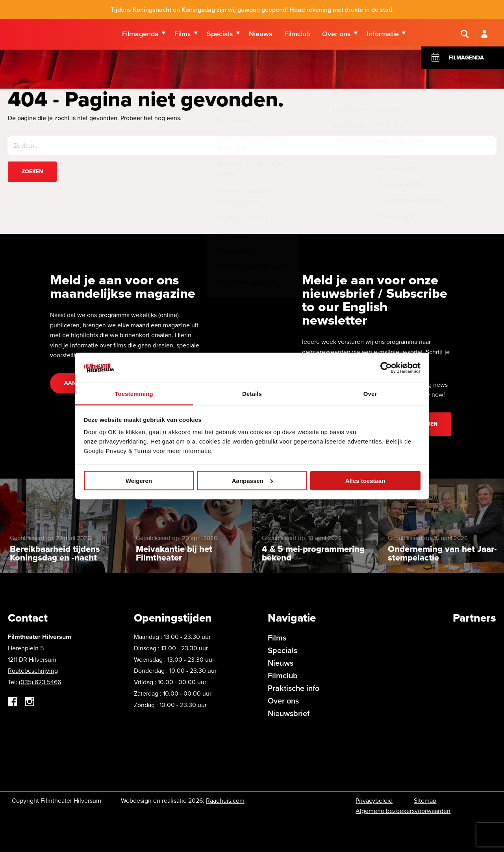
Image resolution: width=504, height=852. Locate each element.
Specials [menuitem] (220, 35)
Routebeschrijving (33, 671)
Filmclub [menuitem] (297, 35)
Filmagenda (466, 62)
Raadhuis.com (225, 801)
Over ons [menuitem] (336, 35)
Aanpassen (252, 480)
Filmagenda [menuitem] (140, 35)
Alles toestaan (365, 480)
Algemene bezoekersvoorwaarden (403, 811)
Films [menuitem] (183, 35)
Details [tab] (252, 394)
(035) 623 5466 (40, 682)
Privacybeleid (374, 801)
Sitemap (425, 801)
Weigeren (139, 480)
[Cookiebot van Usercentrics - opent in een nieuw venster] (386, 368)
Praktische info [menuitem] (294, 688)
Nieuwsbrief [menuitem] (289, 713)
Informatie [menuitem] (383, 35)
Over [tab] (370, 394)
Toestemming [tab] (134, 394)
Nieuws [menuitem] (261, 35)
